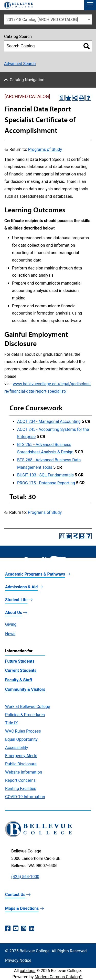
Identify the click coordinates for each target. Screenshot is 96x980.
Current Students (21, 670)
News (10, 634)
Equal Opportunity (21, 739)
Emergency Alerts (21, 756)
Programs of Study (45, 149)
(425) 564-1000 (25, 877)
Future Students (20, 661)
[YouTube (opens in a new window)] (16, 929)
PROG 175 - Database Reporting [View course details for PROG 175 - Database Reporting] (46, 483)
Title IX (12, 723)
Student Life (16, 600)
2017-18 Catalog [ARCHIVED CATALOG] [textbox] (42, 20)
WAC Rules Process (23, 731)
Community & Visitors (25, 689)
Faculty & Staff (19, 680)
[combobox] (48, 19)
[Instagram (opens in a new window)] (24, 929)
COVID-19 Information (25, 797)
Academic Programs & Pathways (35, 574)
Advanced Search (20, 64)
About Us (14, 613)
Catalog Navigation (27, 80)
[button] (90, 5)
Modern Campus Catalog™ (58, 977)
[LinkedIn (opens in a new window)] (32, 929)
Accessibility (17, 748)
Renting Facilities (21, 789)
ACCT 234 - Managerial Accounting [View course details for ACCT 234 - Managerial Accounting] (49, 421)
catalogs (28, 971)
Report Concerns (20, 780)
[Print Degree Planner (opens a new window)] (62, 98)
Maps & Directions (22, 908)
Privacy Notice (18, 960)
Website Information (24, 772)
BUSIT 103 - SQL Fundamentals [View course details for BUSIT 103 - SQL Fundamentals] (45, 475)
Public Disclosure (21, 764)
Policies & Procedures (25, 715)
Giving (11, 624)
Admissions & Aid (21, 587)
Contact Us (15, 895)
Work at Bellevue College (28, 707)
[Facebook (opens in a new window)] (8, 929)
